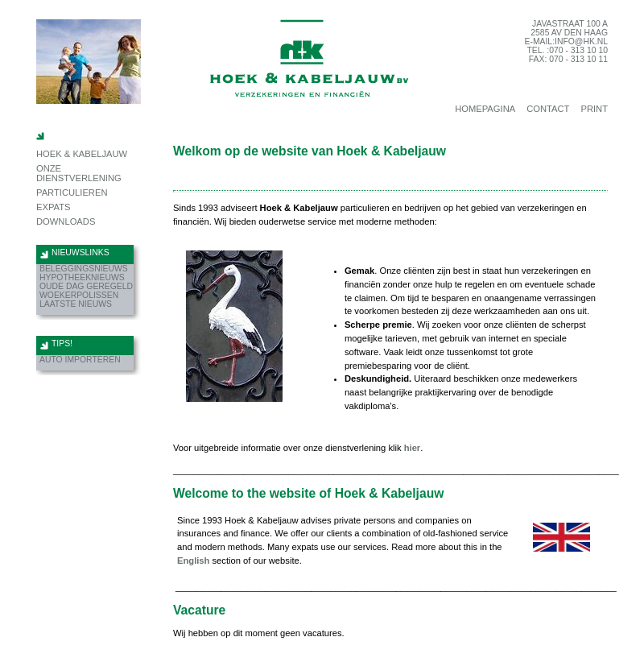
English (193, 561)
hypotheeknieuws (82, 277)
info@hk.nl (581, 41)
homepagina (485, 109)
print (594, 109)
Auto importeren (80, 360)
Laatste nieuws (76, 304)
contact (548, 109)
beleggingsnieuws (84, 269)
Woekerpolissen (79, 295)
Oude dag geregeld (86, 286)
